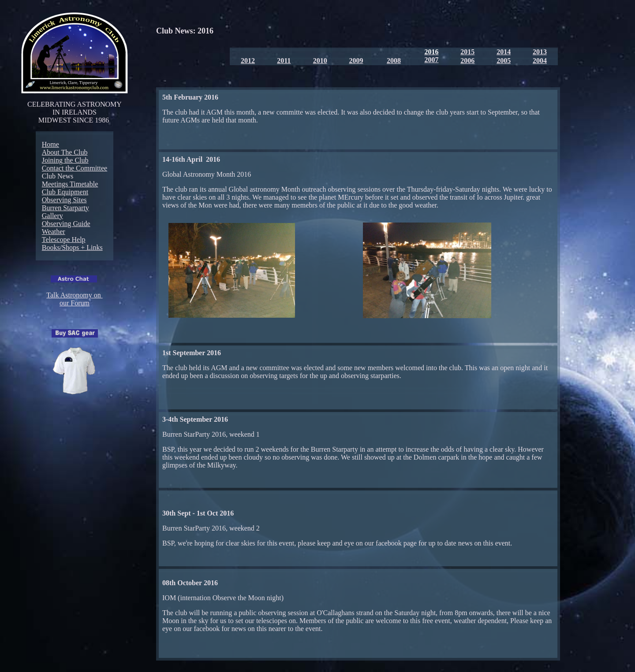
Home (50, 144)
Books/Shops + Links (72, 247)
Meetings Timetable (70, 184)
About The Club (65, 152)
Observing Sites (64, 200)
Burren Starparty (65, 208)
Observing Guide (66, 224)
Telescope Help (64, 239)
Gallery (52, 216)
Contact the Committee (75, 168)
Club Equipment (65, 192)
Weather (54, 232)
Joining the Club (65, 160)
